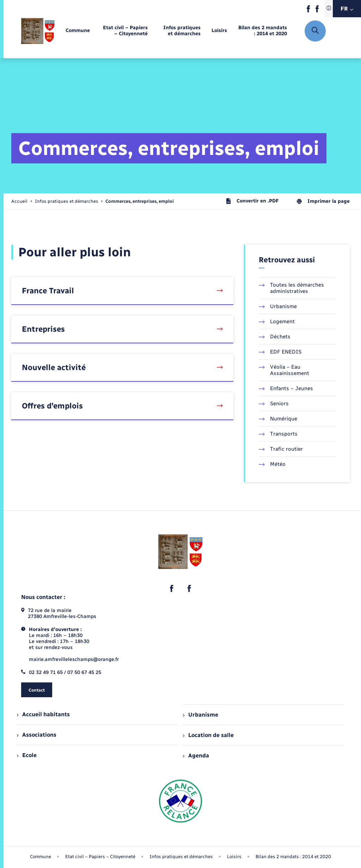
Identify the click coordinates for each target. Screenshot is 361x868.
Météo (272, 464)
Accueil (19, 201)
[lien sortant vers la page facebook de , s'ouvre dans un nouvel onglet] (308, 11)
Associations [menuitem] (37, 735)
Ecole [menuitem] (27, 755)
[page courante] (140, 201)
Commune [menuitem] (41, 857)
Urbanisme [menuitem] (201, 715)
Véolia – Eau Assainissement (284, 370)
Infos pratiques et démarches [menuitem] (181, 857)
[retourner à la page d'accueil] (38, 31)
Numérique (278, 419)
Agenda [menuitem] (196, 755)
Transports (278, 434)
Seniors (274, 404)
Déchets (275, 337)
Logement (277, 321)
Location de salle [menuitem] (208, 735)
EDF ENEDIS (280, 352)
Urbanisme (278, 306)
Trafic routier (281, 449)
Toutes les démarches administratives (291, 288)
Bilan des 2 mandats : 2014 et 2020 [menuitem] (293, 857)
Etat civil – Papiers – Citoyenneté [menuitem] (100, 857)
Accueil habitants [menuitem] (43, 714)
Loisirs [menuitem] (234, 857)
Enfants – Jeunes (286, 388)
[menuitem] (78, 31)
